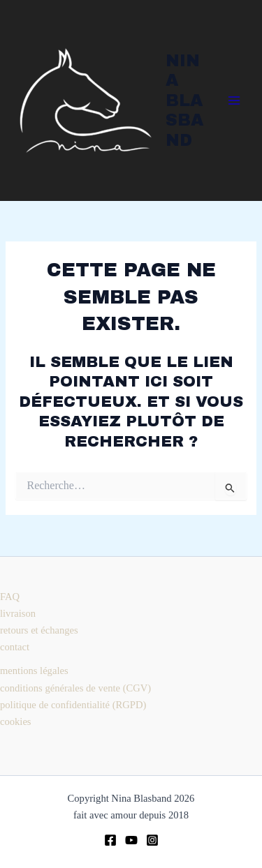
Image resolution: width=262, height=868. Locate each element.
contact (15, 647)
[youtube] (131, 840)
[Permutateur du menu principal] (234, 100)
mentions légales (34, 671)
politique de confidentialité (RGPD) (73, 705)
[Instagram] (152, 840)
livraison (18, 613)
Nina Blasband (184, 100)
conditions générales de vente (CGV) (75, 688)
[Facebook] (110, 840)
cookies (16, 721)
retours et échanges (39, 630)
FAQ (10, 597)
